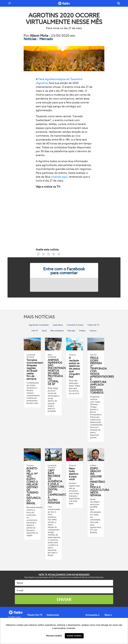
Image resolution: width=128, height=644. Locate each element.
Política (82, 331)
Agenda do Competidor (39, 325)
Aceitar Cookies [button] (74, 636)
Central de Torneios (75, 325)
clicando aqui (59, 177)
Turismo (93, 331)
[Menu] (10, 3)
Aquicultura (58, 325)
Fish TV (35, 331)
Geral (44, 331)
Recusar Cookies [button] (54, 636)
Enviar (64, 600)
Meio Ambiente (57, 331)
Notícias (30, 39)
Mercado (46, 39)
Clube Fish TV (93, 325)
